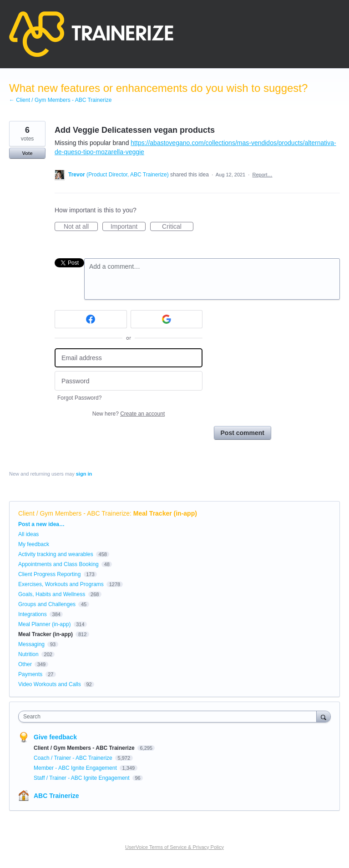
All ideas (28, 534)
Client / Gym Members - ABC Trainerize (74, 513)
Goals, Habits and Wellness (52, 594)
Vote (27, 153)
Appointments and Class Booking (58, 564)
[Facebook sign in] (91, 319)
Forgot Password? (79, 398)
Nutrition (28, 654)
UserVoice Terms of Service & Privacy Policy (174, 847)
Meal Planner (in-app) (44, 624)
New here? (129, 414)
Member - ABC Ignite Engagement (76, 768)
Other (25, 664)
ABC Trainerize (56, 796)
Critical (178, 227)
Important (128, 227)
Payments (30, 674)
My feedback (34, 544)
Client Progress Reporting (49, 574)
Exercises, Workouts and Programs (62, 584)
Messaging (31, 644)
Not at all (81, 227)
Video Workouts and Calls (50, 684)
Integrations (33, 614)
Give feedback (55, 737)
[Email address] (129, 358)
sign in (84, 474)
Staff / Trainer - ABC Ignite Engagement (82, 778)
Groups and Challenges (47, 604)
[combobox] (169, 717)
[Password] (129, 381)
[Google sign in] (167, 319)
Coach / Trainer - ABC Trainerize (74, 758)
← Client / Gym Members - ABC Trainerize (60, 100)
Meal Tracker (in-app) (165, 513)
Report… (263, 175)
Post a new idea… (41, 524)
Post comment (243, 433)
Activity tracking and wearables (56, 554)
